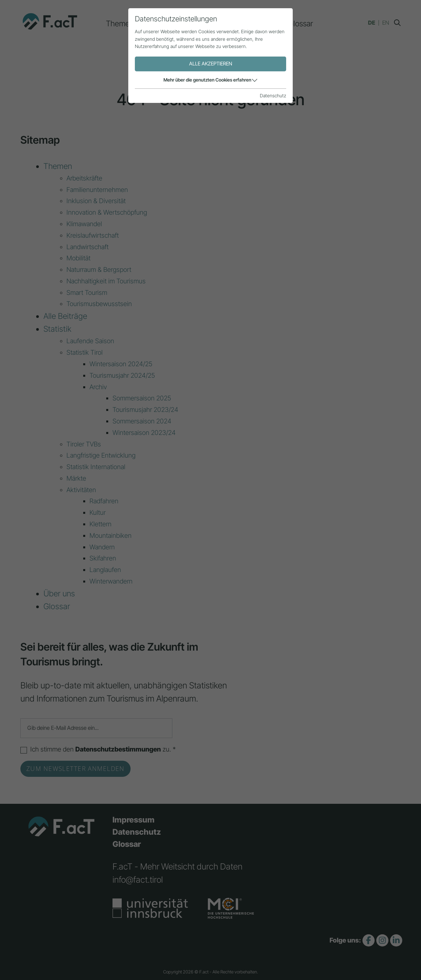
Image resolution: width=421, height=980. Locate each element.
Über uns (259, 24)
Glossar (300, 24)
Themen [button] (120, 24)
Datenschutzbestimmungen (118, 749)
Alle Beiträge (169, 24)
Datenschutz (137, 832)
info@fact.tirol (138, 880)
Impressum (134, 820)
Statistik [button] (217, 24)
